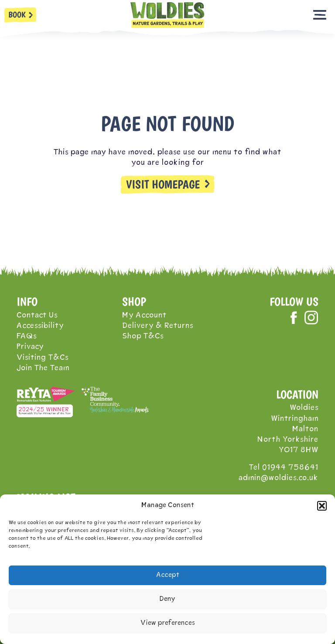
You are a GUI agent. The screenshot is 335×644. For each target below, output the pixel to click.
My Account (144, 315)
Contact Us (37, 315)
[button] (322, 506)
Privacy (30, 347)
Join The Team (43, 368)
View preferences (168, 623)
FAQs (27, 336)
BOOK (17, 15)
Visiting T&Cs (43, 358)
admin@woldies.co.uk (279, 478)
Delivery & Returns (158, 326)
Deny (167, 599)
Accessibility (40, 326)
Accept (168, 575)
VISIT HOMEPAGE (163, 184)
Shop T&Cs (143, 336)
